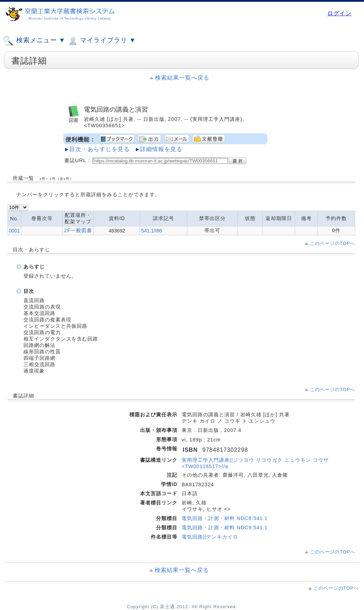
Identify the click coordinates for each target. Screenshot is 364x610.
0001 (14, 231)
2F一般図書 (78, 230)
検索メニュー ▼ (34, 41)
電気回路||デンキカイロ (210, 537)
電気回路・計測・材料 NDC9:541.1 (225, 528)
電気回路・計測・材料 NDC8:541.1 (225, 518)
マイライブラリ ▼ (101, 41)
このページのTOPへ (333, 243)
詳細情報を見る (161, 149)
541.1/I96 (151, 231)
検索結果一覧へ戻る (182, 78)
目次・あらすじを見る (100, 149)
